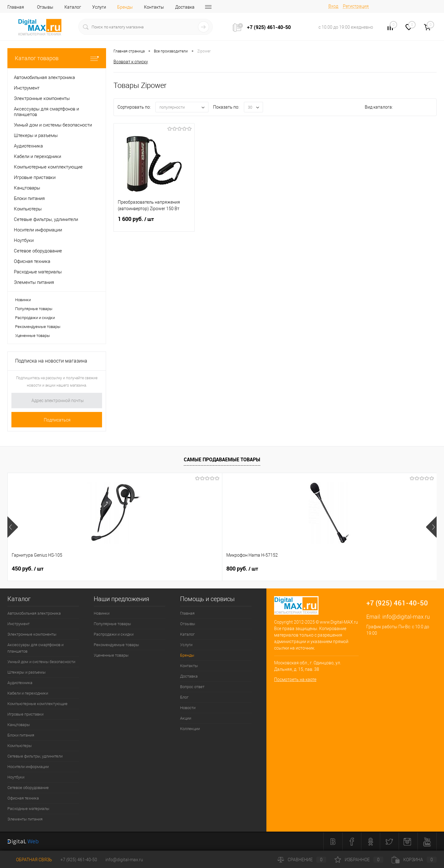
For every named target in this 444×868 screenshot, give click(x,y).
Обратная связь (30, 860)
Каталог (73, 7)
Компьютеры (20, 746)
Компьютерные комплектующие (37, 704)
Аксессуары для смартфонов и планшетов (35, 648)
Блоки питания (21, 735)
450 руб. (28, 569)
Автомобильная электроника (34, 613)
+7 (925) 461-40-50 (79, 860)
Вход (333, 6)
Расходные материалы (28, 809)
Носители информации (28, 767)
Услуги (99, 7)
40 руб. (241, 569)
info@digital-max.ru (406, 617)
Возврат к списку (131, 61)
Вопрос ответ (192, 687)
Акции (186, 718)
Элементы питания (25, 819)
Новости (188, 708)
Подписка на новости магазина (51, 361)
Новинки (23, 300)
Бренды (125, 7)
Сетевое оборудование (28, 788)
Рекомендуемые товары (38, 327)
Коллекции (190, 729)
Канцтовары (19, 725)
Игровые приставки (25, 714)
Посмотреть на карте (295, 679)
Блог (184, 697)
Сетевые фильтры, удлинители (35, 756)
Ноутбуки (16, 777)
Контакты (154, 7)
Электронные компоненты (32, 634)
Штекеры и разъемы (27, 672)
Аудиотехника (20, 683)
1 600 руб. (154, 223)
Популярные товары (34, 309)
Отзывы (45, 7)
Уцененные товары (33, 336)
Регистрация (356, 6)
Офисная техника (23, 798)
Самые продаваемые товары (222, 459)
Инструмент (18, 624)
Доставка (185, 7)
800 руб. (135, 569)
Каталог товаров (57, 58)
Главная (16, 7)
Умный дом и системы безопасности (41, 662)
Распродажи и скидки (35, 318)
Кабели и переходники (28, 693)
